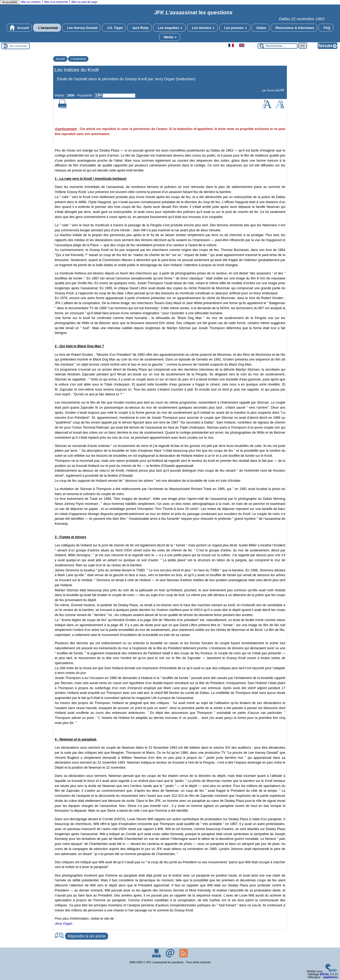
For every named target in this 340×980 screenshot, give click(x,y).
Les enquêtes (169, 28)
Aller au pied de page (84, 2)
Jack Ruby (139, 28)
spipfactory (330, 977)
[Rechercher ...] (278, 46)
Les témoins (202, 28)
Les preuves (235, 28)
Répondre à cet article (87, 936)
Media (170, 37)
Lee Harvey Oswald (81, 28)
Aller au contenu (31, 2)
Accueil (19, 28)
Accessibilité (10, 2)
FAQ (326, 28)
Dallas (260, 28)
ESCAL (324, 974)
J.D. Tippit (114, 28)
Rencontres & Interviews (294, 28)
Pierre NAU (274, 91)
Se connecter (18, 46)
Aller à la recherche (56, 2)
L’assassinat (47, 28)
